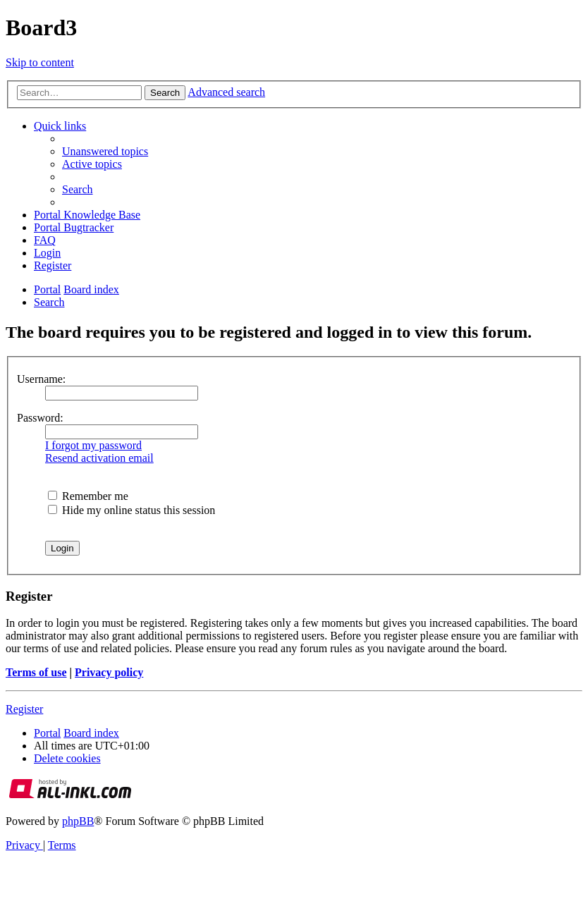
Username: (41, 379)
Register (24, 709)
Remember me (88, 496)
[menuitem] (105, 151)
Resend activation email (99, 458)
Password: (40, 418)
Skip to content (40, 62)
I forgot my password (93, 445)
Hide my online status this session (131, 510)
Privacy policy (109, 672)
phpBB (78, 821)
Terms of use (36, 672)
